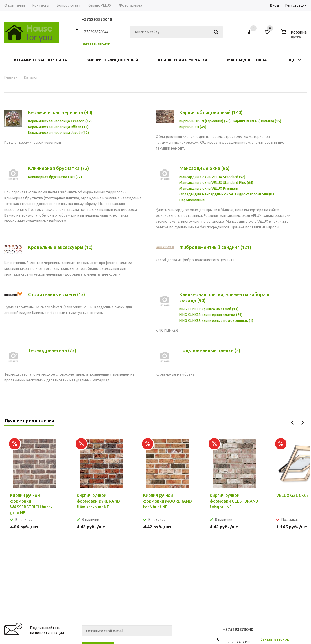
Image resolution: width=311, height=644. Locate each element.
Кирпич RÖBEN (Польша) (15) (257, 121)
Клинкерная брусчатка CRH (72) (55, 177)
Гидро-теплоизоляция (255, 194)
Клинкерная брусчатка (183, 60)
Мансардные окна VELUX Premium (209, 188)
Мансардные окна (247, 60)
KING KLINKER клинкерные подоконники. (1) (216, 321)
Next (302, 423)
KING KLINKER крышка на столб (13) (209, 309)
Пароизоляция (192, 200)
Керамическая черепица (41, 60)
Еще (293, 60)
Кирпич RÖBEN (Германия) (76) (205, 121)
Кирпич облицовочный (112, 60)
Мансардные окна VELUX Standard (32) (212, 177)
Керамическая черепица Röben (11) (58, 127)
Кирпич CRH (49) (193, 127)
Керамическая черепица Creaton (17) (60, 121)
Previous (293, 423)
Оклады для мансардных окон (206, 194)
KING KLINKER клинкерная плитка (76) (211, 315)
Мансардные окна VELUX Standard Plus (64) (216, 183)
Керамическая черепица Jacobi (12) (58, 133)
